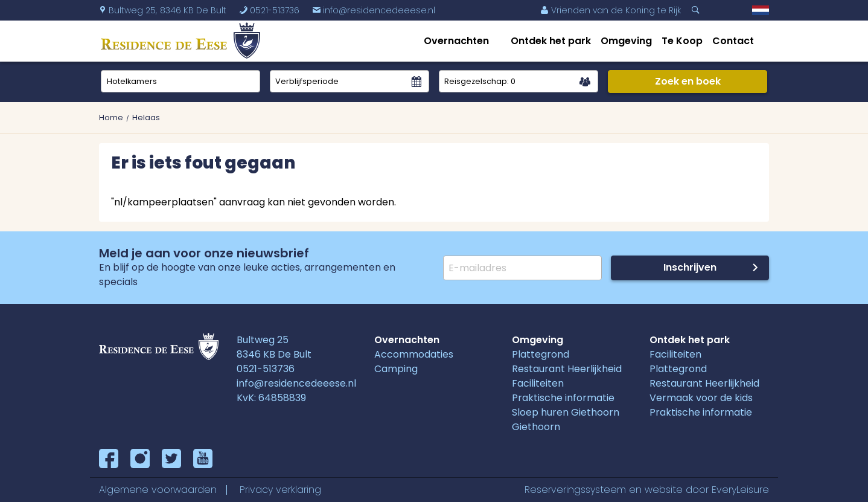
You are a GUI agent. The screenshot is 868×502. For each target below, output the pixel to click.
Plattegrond (541, 354)
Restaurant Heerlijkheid (567, 369)
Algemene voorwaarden (158, 490)
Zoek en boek (688, 81)
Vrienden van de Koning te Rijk (611, 10)
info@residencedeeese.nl (374, 10)
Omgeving (626, 41)
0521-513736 (266, 369)
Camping (396, 369)
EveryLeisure (740, 490)
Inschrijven (690, 267)
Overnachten (456, 41)
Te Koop (682, 41)
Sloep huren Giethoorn (566, 412)
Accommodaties (414, 354)
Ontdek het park (551, 41)
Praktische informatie (563, 398)
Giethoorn (536, 427)
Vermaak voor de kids (701, 398)
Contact (733, 41)
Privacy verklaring (280, 490)
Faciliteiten (538, 383)
